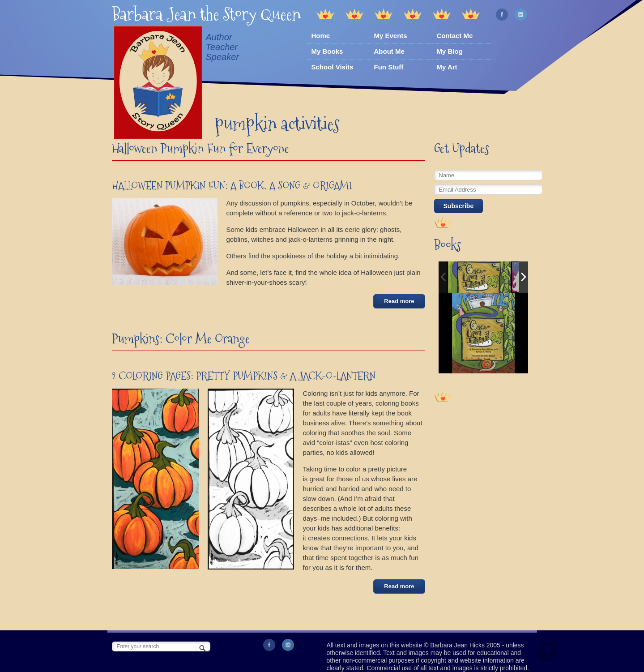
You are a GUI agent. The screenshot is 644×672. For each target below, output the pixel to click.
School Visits (333, 67)
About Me (389, 51)
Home (321, 36)
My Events (391, 36)
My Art (447, 67)
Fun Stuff (389, 67)
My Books (327, 51)
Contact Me (455, 36)
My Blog (450, 51)
